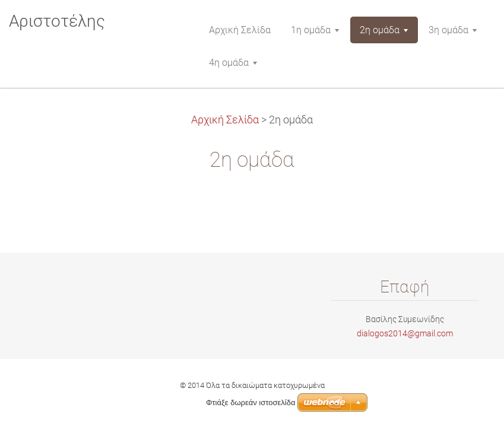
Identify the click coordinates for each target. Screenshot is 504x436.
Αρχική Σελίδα (225, 120)
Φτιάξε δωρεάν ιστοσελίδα (251, 402)
